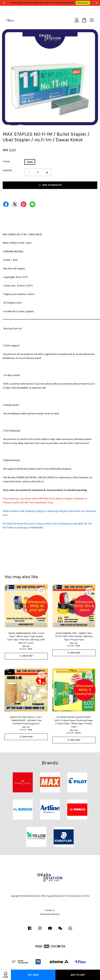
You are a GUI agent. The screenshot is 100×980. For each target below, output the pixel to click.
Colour (6, 161)
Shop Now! (81, 3)
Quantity (7, 170)
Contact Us (50, 910)
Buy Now (33, 975)
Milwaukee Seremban (50, 914)
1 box (30, 162)
